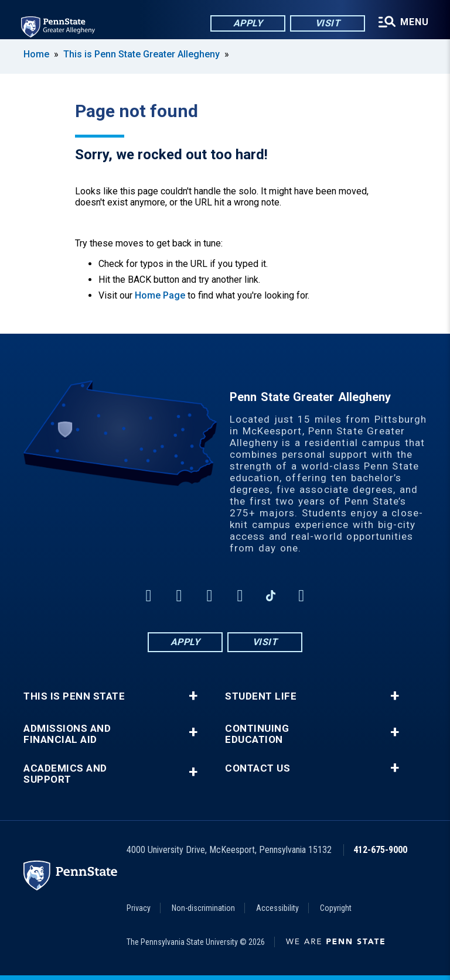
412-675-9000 (380, 850)
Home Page (160, 295)
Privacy (139, 908)
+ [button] (193, 696)
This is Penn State (74, 696)
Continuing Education (257, 734)
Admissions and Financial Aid (67, 734)
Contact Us (258, 768)
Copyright (336, 908)
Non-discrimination (203, 908)
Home (36, 54)
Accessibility (277, 908)
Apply (248, 23)
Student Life (261, 696)
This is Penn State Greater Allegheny (142, 54)
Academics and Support (65, 774)
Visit (328, 23)
